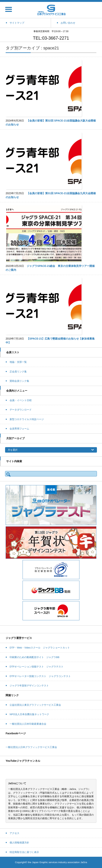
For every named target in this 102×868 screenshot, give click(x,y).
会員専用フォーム (19, 429)
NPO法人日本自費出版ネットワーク (29, 714)
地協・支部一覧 (18, 362)
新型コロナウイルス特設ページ (27, 419)
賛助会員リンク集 (19, 381)
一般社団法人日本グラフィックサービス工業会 (31, 747)
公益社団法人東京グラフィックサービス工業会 (35, 705)
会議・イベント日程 (21, 400)
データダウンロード (21, 410)
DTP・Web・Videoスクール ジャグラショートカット (40, 648)
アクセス (14, 833)
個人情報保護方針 (19, 843)
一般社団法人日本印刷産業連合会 (28, 724)
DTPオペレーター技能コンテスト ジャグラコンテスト (40, 676)
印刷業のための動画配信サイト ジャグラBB (34, 657)
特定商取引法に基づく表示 (24, 852)
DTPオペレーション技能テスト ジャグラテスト (37, 667)
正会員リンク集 (18, 372)
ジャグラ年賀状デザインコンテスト (29, 686)
